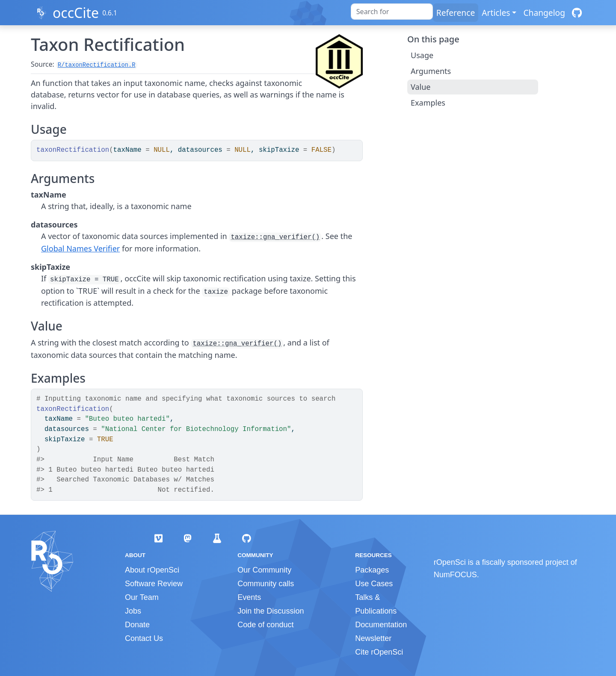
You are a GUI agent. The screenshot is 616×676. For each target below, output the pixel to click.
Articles (496, 13)
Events (249, 597)
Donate (137, 625)
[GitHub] (577, 13)
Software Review (154, 584)
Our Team (142, 597)
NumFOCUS (455, 575)
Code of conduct (265, 625)
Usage (422, 55)
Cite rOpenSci (379, 652)
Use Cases (374, 584)
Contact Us (144, 638)
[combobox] (392, 12)
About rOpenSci (152, 570)
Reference (456, 13)
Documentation (381, 625)
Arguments (431, 71)
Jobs (133, 611)
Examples (428, 103)
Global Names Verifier (80, 248)
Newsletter (373, 638)
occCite (76, 13)
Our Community (264, 570)
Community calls (266, 584)
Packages (372, 570)
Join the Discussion (271, 611)
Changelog (544, 13)
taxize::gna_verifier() (275, 237)
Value (421, 87)
